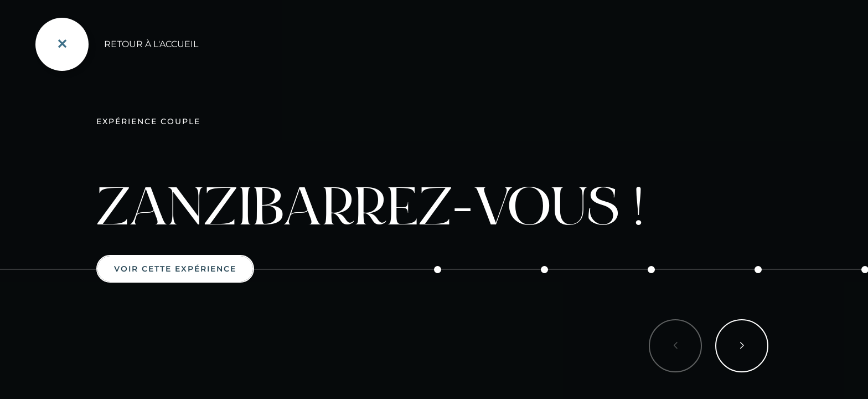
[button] (742, 346)
